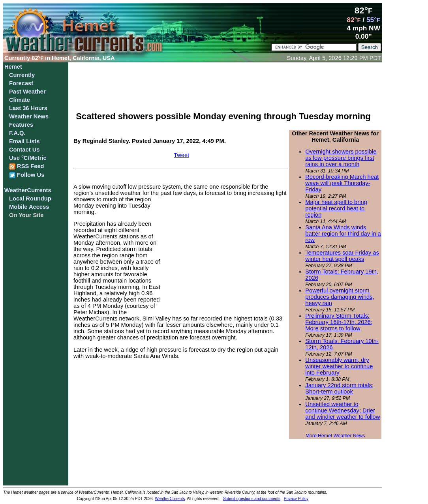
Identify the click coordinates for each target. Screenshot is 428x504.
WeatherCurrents (28, 190)
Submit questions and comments (252, 499)
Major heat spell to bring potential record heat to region (336, 208)
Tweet (181, 155)
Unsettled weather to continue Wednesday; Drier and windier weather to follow (343, 410)
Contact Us (24, 150)
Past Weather (27, 92)
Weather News (29, 116)
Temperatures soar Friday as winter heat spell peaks (342, 256)
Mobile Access (29, 207)
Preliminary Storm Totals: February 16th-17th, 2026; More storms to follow (339, 322)
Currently (22, 75)
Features (21, 125)
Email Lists (24, 141)
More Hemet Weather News (335, 436)
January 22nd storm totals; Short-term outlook (339, 388)
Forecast (21, 83)
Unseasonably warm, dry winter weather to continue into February (339, 366)
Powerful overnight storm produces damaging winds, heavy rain (340, 297)
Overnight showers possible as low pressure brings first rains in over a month (341, 158)
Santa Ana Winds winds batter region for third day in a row (343, 234)
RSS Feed (27, 166)
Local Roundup (30, 199)
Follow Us (27, 175)
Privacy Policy (296, 499)
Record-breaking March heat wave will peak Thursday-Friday (342, 183)
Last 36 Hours (28, 108)
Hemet (13, 67)
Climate (20, 100)
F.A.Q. (17, 133)
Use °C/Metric (28, 158)
